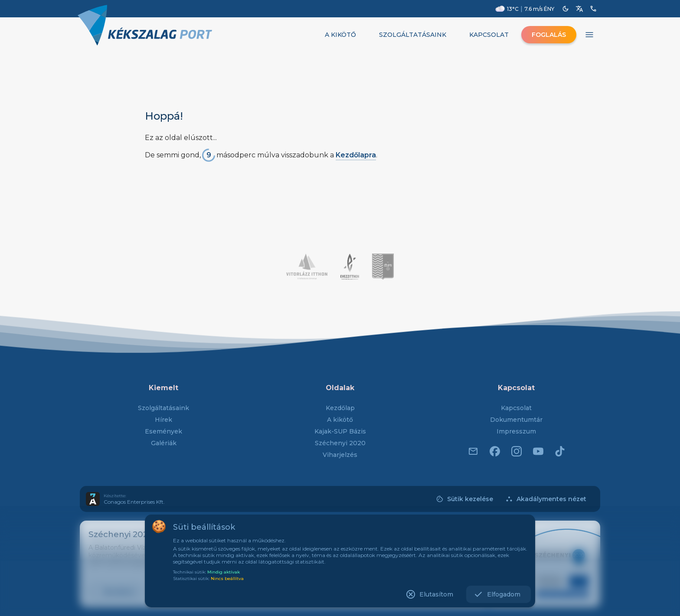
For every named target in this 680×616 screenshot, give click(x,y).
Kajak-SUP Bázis (340, 431)
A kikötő (340, 420)
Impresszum (516, 431)
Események (163, 431)
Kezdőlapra (356, 155)
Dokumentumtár (516, 420)
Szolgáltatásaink (163, 408)
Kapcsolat (516, 408)
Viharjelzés (340, 455)
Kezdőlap (340, 408)
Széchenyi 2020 (340, 443)
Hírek (163, 420)
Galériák (164, 443)
